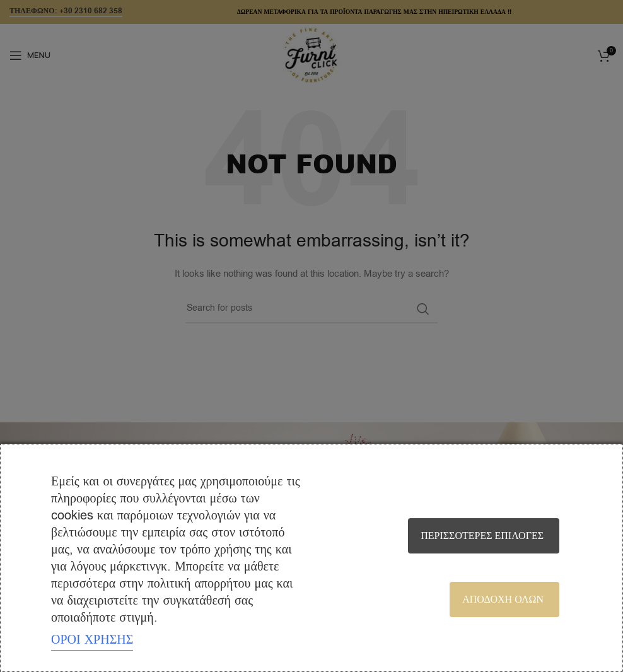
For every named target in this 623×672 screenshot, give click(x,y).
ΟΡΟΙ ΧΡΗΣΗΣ (92, 640)
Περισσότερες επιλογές (482, 536)
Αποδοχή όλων (503, 600)
